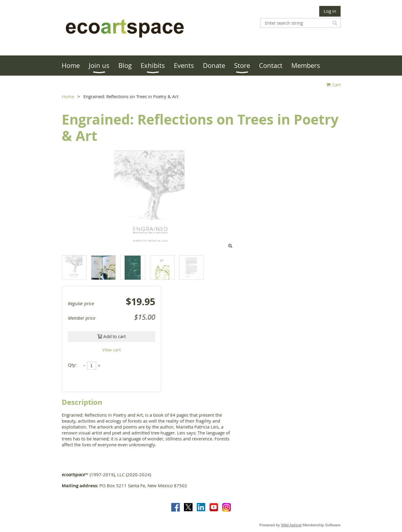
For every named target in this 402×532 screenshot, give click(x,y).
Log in (330, 11)
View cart (111, 350)
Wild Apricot (291, 525)
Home (68, 96)
